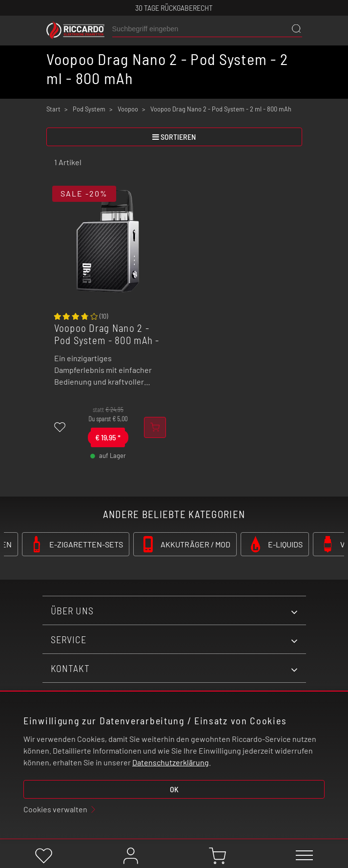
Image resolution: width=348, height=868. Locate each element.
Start (53, 109)
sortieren (174, 137)
